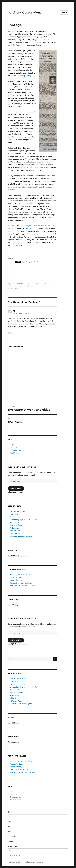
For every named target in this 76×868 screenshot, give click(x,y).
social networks (14, 856)
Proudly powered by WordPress (34, 862)
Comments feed (16, 450)
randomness (13, 846)
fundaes (11, 841)
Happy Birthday (16, 580)
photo (29, 286)
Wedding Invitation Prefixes (21, 575)
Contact (11, 812)
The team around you (18, 517)
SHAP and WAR (16, 534)
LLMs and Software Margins (21, 536)
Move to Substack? (17, 525)
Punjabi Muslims (16, 577)
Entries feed (14, 448)
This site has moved (17, 511)
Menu (64, 13)
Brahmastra (14, 528)
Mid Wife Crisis (15, 531)
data (9, 831)
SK (12, 284)
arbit (9, 822)
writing (15, 288)
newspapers (16, 286)
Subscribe (16, 488)
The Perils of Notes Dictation (21, 583)
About (10, 817)
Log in (12, 445)
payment (24, 286)
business (11, 827)
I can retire (14, 514)
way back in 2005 (31, 229)
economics (12, 836)
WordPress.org (15, 453)
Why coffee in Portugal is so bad (22, 586)
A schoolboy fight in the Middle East (24, 520)
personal (33, 284)
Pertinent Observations (24, 13)
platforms (40, 284)
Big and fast (14, 522)
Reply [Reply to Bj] (10, 332)
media (27, 284)
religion (11, 851)
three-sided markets (45, 286)
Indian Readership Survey (21, 76)
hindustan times (50, 284)
